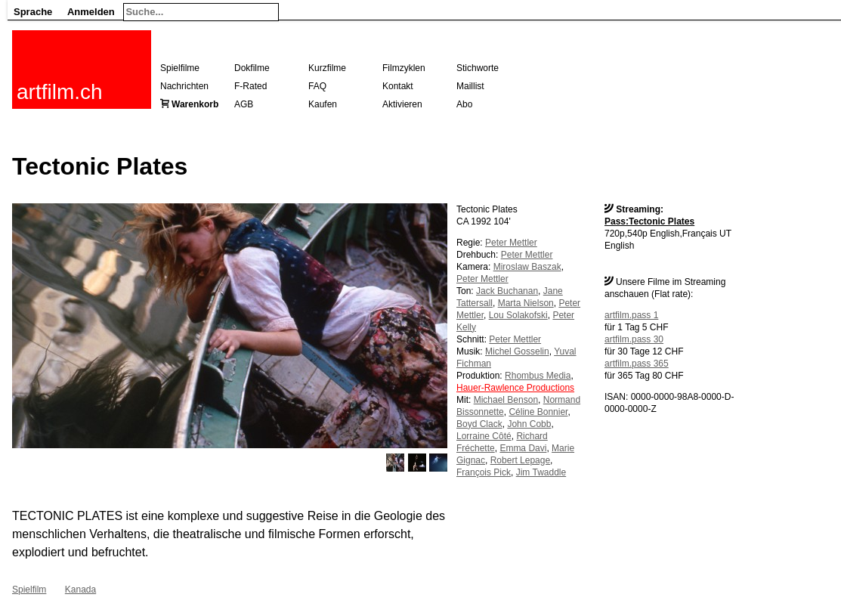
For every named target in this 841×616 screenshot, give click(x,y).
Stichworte (478, 68)
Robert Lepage (520, 460)
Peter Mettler (511, 243)
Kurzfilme (327, 68)
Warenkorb (195, 104)
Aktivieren (402, 104)
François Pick (484, 472)
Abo (464, 104)
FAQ (317, 86)
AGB (244, 104)
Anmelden (91, 12)
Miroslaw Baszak (527, 267)
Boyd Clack (479, 424)
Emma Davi (523, 448)
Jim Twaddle (541, 472)
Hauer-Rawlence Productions (515, 388)
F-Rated (250, 86)
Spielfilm (29, 590)
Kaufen (323, 104)
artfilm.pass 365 (637, 364)
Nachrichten (184, 86)
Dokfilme (252, 68)
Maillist (470, 86)
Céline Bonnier (538, 412)
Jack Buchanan (507, 291)
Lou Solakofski (518, 315)
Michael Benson (506, 400)
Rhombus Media (538, 376)
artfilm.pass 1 (631, 315)
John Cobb (529, 424)
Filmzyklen (404, 68)
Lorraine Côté (484, 436)
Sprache (33, 12)
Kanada (80, 590)
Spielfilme (180, 68)
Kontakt (398, 86)
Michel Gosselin (517, 351)
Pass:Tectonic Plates (649, 221)
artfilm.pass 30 (634, 339)
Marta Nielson (526, 303)
